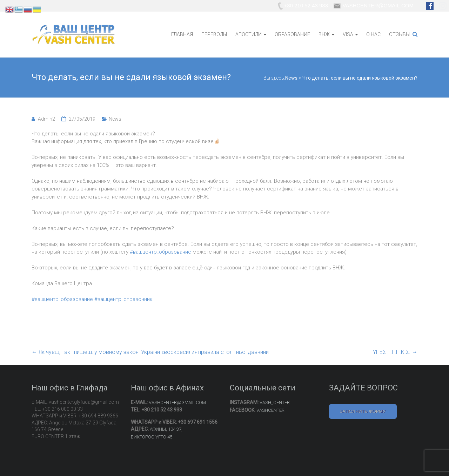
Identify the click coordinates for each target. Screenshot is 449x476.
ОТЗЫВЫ (399, 34)
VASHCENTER (270, 410)
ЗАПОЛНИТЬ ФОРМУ (363, 411)
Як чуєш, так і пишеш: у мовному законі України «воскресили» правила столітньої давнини (150, 352)
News (115, 119)
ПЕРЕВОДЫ (214, 34)
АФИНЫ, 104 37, (166, 429)
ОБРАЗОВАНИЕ (292, 34)
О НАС (373, 34)
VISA (348, 34)
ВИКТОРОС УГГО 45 (152, 437)
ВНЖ (324, 34)
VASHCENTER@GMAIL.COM (177, 403)
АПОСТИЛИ (249, 34)
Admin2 (46, 119)
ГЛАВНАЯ (182, 34)
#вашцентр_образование (160, 252)
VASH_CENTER (275, 403)
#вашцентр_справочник (123, 299)
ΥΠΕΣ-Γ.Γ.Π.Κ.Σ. (395, 352)
